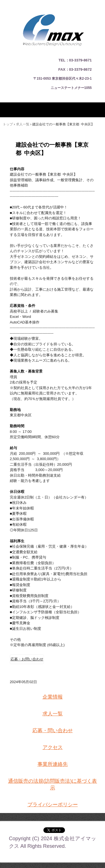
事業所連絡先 (53, 764)
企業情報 (53, 697)
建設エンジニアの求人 (53, 8)
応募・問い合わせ (53, 731)
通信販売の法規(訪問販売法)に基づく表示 (53, 784)
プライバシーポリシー (53, 805)
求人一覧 (53, 714)
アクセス (53, 747)
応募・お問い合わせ (27, 659)
